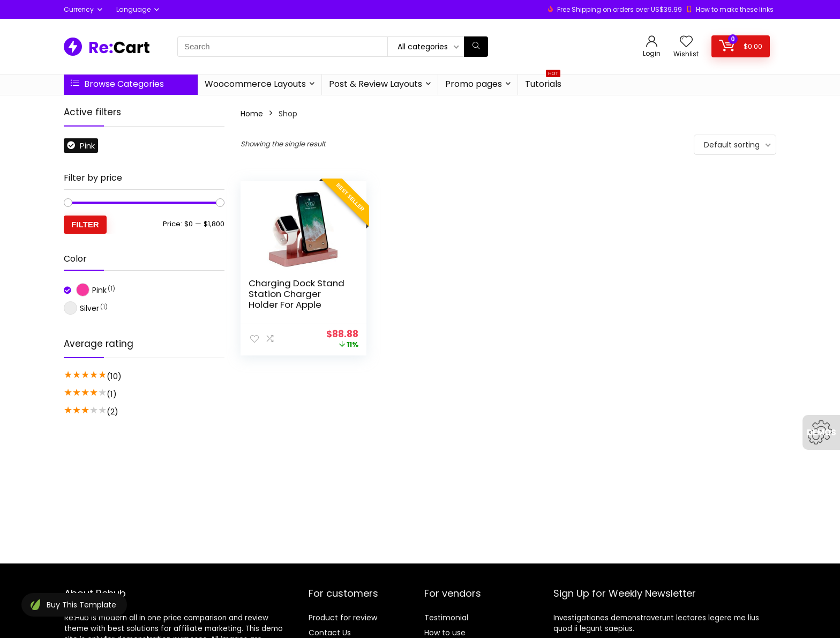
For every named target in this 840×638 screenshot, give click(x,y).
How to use (445, 633)
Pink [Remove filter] (87, 146)
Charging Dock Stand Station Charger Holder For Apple (297, 294)
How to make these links (735, 9)
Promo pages (474, 84)
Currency (79, 9)
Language (133, 9)
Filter (85, 224)
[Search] (476, 47)
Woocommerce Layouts (255, 84)
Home (252, 114)
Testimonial (446, 618)
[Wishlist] (686, 42)
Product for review (343, 618)
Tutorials (543, 82)
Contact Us (330, 633)
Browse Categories (117, 84)
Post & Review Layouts (376, 84)
